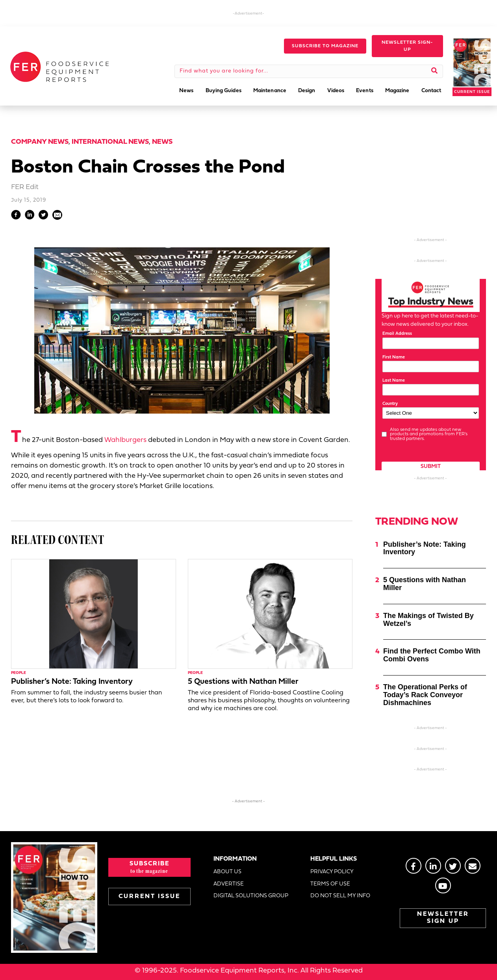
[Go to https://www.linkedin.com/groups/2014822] (433, 866)
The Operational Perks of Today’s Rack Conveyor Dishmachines (425, 695)
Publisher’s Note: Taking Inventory (72, 682)
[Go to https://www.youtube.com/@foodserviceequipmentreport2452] (443, 885)
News (162, 142)
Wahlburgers (125, 440)
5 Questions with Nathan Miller (243, 682)
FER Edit (25, 187)
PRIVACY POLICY (332, 872)
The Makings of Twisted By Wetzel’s (428, 620)
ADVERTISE (229, 884)
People (19, 673)
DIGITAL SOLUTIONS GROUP (251, 896)
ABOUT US (227, 872)
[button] (325, 46)
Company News (40, 142)
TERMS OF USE (330, 884)
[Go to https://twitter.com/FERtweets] (453, 866)
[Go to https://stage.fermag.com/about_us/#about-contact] (473, 866)
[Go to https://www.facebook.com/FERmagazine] (414, 866)
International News (110, 142)
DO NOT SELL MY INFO (340, 896)
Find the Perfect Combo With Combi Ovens (432, 655)
